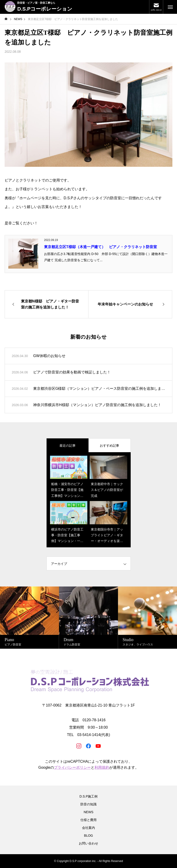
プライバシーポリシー (72, 767)
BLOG (89, 836)
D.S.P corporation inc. (83, 861)
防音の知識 (88, 804)
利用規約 (102, 767)
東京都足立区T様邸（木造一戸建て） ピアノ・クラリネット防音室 (100, 247)
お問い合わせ (88, 843)
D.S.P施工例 (89, 796)
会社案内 (88, 828)
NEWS (88, 812)
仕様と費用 (88, 820)
